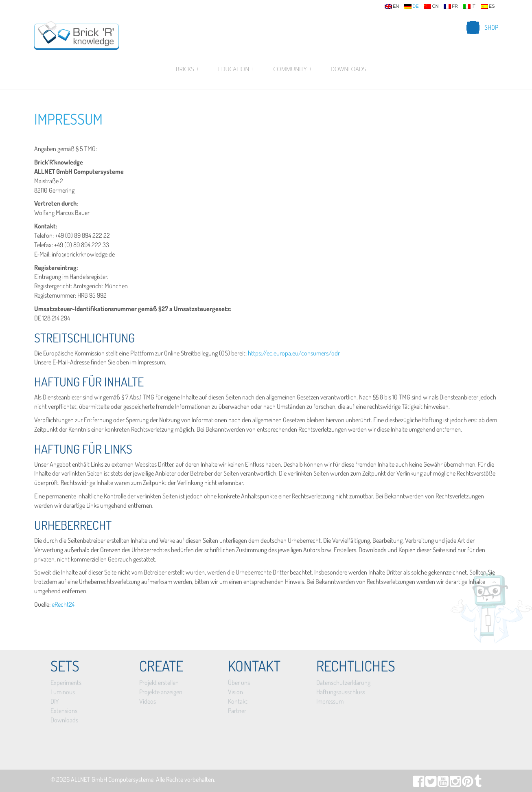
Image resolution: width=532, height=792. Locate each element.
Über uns (239, 682)
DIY (55, 701)
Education (236, 69)
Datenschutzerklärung (343, 682)
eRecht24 (63, 604)
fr (451, 7)
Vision (235, 692)
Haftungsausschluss (341, 692)
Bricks (188, 69)
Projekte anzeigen (161, 692)
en (392, 7)
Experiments (66, 682)
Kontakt (238, 701)
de (411, 7)
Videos (148, 701)
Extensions (64, 711)
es (488, 7)
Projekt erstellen (159, 682)
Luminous (63, 692)
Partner (237, 711)
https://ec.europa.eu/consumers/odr (294, 353)
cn (431, 7)
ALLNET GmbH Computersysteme (112, 779)
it (469, 7)
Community (292, 69)
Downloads (348, 69)
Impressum (68, 119)
